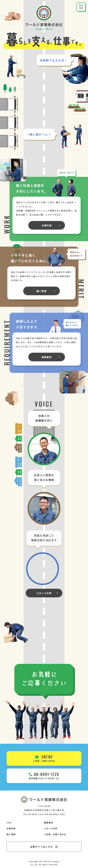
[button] (81, 7)
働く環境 (11, 834)
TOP (9, 823)
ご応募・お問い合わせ (55, 834)
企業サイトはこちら (44, 847)
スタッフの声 (51, 828)
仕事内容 (11, 828)
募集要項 (48, 823)
